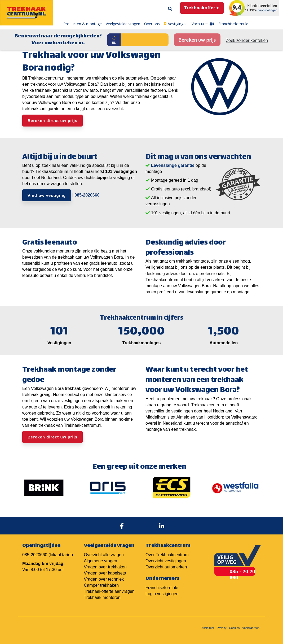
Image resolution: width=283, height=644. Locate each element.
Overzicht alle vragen (104, 555)
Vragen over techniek (104, 579)
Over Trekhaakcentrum (167, 555)
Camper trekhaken (101, 585)
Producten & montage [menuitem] (83, 24)
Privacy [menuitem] (222, 628)
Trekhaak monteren (102, 597)
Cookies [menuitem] (234, 628)
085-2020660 (87, 195)
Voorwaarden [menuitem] (251, 628)
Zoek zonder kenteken (247, 40)
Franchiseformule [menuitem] (233, 24)
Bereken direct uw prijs (52, 121)
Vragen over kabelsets (105, 573)
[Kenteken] (145, 40)
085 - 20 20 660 (242, 575)
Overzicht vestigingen (166, 561)
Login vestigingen (162, 594)
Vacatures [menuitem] (203, 24)
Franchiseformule (162, 588)
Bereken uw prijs (197, 40)
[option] (44, 488)
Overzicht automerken (166, 567)
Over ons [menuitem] (152, 24)
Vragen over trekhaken (105, 567)
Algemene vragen (101, 561)
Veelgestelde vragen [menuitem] (123, 24)
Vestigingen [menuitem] (176, 24)
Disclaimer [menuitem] (207, 628)
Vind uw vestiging (47, 195)
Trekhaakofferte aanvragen (109, 591)
